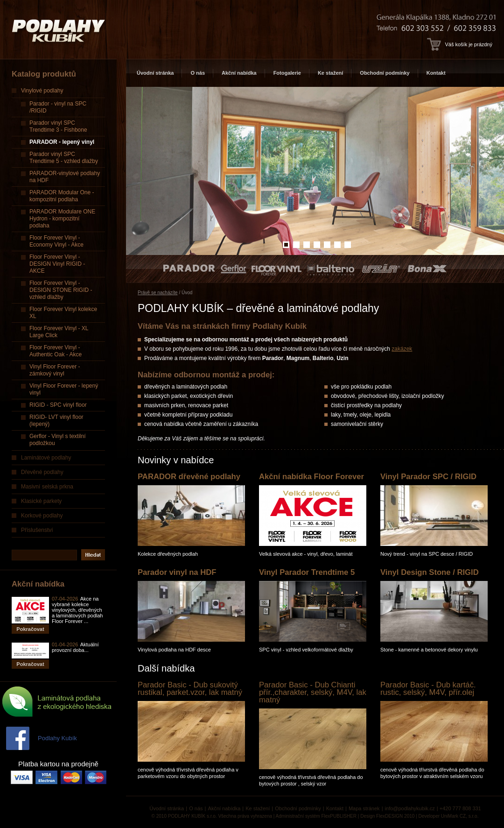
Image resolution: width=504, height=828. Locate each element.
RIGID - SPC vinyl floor (58, 405)
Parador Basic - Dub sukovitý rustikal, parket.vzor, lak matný (190, 689)
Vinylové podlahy (42, 91)
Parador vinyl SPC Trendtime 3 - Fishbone (58, 126)
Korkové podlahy (42, 516)
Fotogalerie (287, 73)
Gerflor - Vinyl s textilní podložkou (57, 440)
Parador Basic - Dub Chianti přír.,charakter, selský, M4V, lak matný (313, 692)
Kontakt (436, 73)
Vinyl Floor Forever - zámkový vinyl (55, 370)
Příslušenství (37, 530)
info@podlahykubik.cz (410, 808)
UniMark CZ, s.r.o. (460, 816)
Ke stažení (330, 73)
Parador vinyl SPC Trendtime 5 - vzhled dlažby (64, 158)
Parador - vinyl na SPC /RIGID (58, 107)
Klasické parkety (41, 501)
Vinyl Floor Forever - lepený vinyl (64, 389)
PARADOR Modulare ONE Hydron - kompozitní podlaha (62, 219)
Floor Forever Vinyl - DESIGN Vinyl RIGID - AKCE (57, 264)
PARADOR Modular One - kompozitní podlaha (62, 196)
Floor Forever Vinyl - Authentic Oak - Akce (56, 351)
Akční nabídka (239, 73)
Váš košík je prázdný (460, 44)
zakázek (402, 349)
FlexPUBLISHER (339, 816)
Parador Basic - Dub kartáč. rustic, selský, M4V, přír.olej (428, 689)
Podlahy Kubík (57, 738)
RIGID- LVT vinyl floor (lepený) (56, 421)
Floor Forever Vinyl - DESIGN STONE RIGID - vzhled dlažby (61, 290)
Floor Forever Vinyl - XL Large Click (59, 332)
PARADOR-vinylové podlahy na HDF (65, 177)
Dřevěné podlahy (42, 472)
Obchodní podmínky (385, 73)
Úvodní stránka (155, 73)
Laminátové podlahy (46, 458)
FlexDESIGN (389, 816)
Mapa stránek (364, 808)
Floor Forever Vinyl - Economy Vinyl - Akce (56, 241)
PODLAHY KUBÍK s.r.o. (192, 816)
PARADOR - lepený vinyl (62, 142)
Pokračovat (30, 629)
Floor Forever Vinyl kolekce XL (63, 313)
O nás (198, 73)
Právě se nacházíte (158, 293)
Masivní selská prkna (47, 487)
